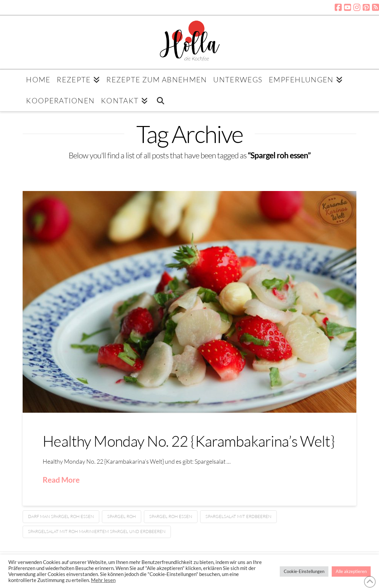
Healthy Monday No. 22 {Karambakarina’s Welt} (189, 441)
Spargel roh (122, 516)
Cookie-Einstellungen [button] (304, 571)
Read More (61, 480)
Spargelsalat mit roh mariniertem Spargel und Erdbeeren (97, 531)
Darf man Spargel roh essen (61, 516)
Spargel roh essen (171, 516)
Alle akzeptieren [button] (351, 571)
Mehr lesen (103, 580)
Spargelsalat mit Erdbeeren (238, 516)
